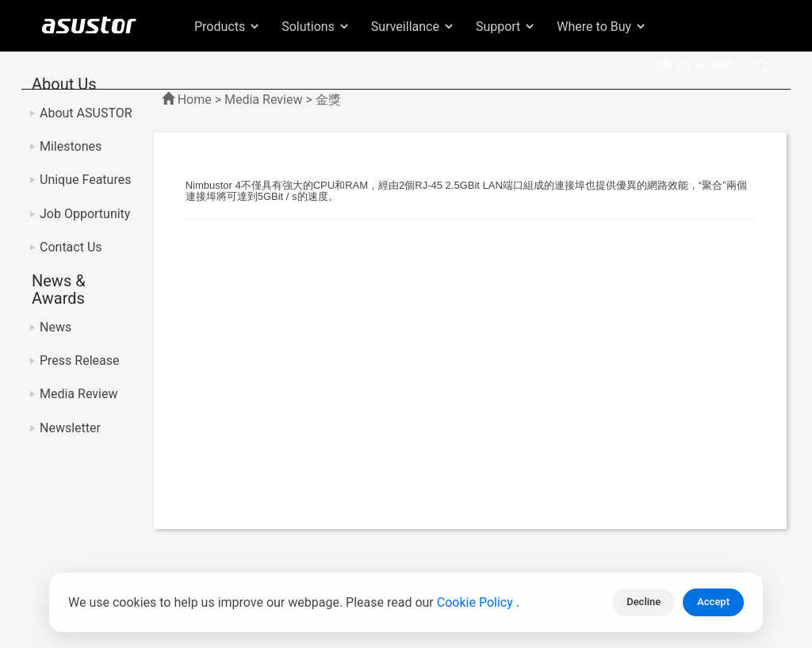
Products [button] (228, 27)
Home (195, 100)
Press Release (80, 360)
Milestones (71, 146)
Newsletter (70, 428)
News (56, 327)
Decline (643, 602)
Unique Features (85, 180)
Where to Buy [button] (602, 27)
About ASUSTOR (86, 113)
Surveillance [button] (413, 27)
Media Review (79, 394)
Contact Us (71, 247)
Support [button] (506, 27)
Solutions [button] (316, 27)
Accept (713, 602)
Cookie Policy (477, 602)
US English (697, 65)
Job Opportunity (85, 214)
